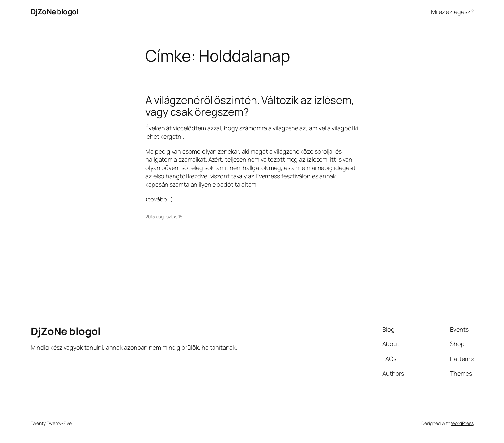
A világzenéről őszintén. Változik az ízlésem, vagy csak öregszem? (250, 106)
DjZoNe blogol (55, 12)
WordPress (462, 423)
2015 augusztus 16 (164, 217)
